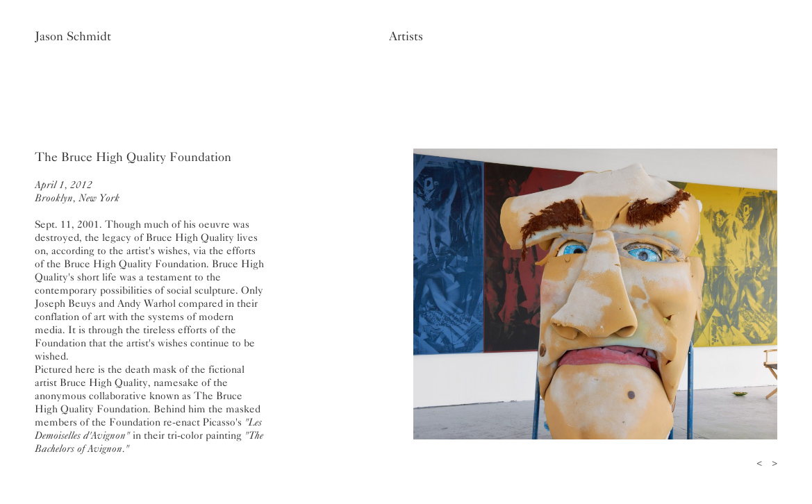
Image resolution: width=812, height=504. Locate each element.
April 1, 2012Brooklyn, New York (77, 191)
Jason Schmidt (73, 36)
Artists (406, 36)
